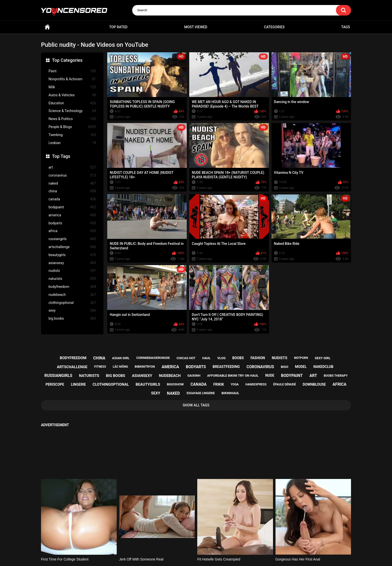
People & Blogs (72, 127)
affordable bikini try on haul (233, 376)
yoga (235, 384)
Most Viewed (196, 27)
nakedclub (323, 367)
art (72, 167)
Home (47, 27)
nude (270, 375)
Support (189, 543)
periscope (55, 384)
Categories (274, 27)
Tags (346, 27)
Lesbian (72, 143)
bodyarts (72, 223)
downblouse (314, 384)
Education (72, 103)
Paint (72, 71)
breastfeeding (226, 367)
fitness (100, 367)
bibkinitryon (145, 367)
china (72, 191)
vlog (221, 358)
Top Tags (61, 156)
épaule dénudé (285, 384)
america (72, 215)
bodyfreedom (72, 287)
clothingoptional (72, 303)
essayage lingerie (201, 393)
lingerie (78, 384)
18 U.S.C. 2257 (221, 543)
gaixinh (194, 376)
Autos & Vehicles (72, 95)
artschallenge (72, 247)
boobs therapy (336, 376)
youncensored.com (191, 556)
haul (206, 358)
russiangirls (72, 239)
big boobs (72, 319)
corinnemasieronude (153, 358)
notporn (301, 358)
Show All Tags (196, 405)
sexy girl (323, 358)
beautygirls (72, 255)
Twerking (72, 135)
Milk (72, 87)
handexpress (256, 384)
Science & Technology (72, 111)
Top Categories (67, 60)
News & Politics (72, 119)
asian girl (121, 358)
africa (72, 231)
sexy (72, 311)
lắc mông (120, 367)
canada (72, 199)
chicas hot (186, 358)
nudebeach (72, 295)
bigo (284, 367)
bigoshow (175, 384)
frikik (219, 384)
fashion (258, 358)
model (301, 367)
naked (72, 183)
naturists (72, 279)
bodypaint (72, 207)
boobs (238, 358)
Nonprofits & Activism (72, 79)
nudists (72, 271)
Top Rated (118, 27)
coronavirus (72, 175)
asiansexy (72, 263)
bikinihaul (230, 393)
